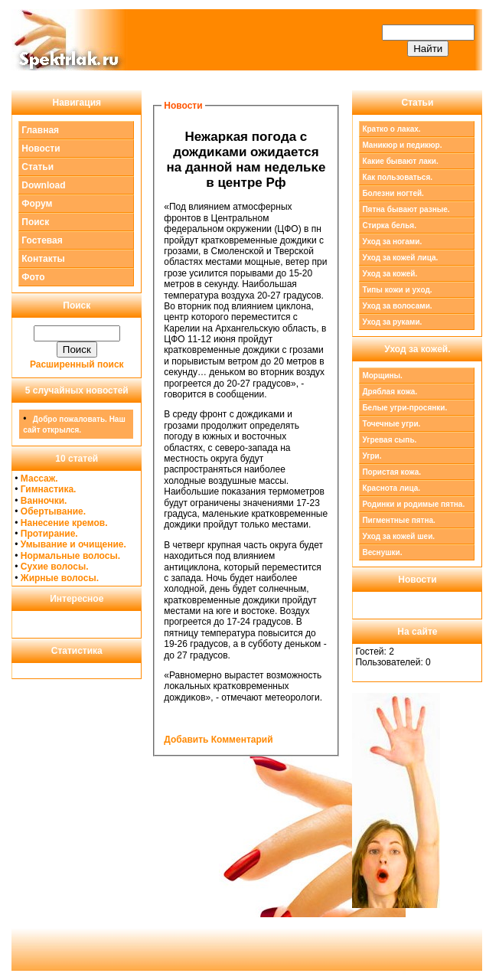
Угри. (372, 456)
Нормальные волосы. (70, 556)
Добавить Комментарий (218, 740)
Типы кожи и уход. (397, 290)
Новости (41, 149)
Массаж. (39, 479)
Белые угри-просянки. (404, 408)
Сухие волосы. (55, 567)
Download (43, 185)
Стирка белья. (389, 225)
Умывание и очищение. (73, 544)
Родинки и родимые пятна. (413, 504)
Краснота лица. (391, 488)
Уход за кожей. (390, 274)
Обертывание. (53, 511)
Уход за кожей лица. (400, 258)
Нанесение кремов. (64, 523)
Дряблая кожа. (390, 392)
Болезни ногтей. (393, 193)
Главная (40, 130)
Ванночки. (44, 501)
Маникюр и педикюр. (402, 145)
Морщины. (382, 376)
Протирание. (49, 534)
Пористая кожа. (391, 472)
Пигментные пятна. (398, 520)
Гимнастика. (49, 489)
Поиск (35, 222)
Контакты (43, 259)
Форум (37, 204)
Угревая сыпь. (389, 440)
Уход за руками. (392, 322)
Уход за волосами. (397, 306)
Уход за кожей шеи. (398, 536)
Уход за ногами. (392, 242)
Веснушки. (382, 552)
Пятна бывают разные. (406, 209)
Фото (33, 277)
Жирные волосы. (60, 578)
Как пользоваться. (397, 177)
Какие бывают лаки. (400, 161)
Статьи (38, 167)
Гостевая (42, 240)
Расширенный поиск (77, 364)
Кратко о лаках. (391, 129)
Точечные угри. (391, 424)
